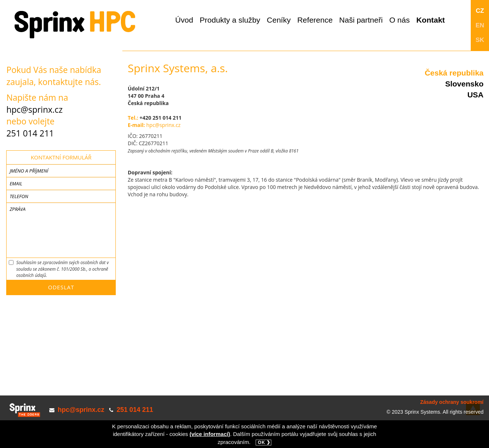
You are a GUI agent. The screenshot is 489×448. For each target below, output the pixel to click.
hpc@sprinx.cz (34, 109)
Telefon (19, 196)
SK (480, 40)
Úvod (184, 20)
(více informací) (210, 434)
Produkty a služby (230, 20)
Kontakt (431, 20)
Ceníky (279, 20)
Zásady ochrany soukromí (452, 402)
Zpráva (17, 209)
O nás (400, 20)
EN (480, 25)
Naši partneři (361, 20)
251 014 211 (30, 133)
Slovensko (464, 84)
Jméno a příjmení (29, 171)
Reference (315, 20)
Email (16, 184)
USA (475, 95)
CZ (480, 11)
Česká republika (454, 73)
